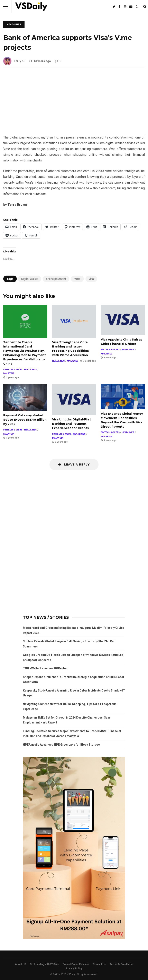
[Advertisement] (74, 104)
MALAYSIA (9, 373)
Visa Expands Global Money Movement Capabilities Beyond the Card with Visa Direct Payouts (123, 397)
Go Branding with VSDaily (44, 964)
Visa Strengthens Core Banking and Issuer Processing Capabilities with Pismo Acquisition (74, 321)
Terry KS (14, 61)
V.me (77, 279)
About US (20, 964)
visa (91, 279)
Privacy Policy (74, 969)
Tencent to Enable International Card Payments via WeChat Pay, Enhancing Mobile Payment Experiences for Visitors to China (25, 321)
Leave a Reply (74, 464)
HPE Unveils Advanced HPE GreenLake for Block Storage (61, 745)
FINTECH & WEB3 (13, 370)
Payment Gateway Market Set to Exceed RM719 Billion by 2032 (25, 398)
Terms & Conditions (121, 964)
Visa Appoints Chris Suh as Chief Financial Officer (123, 320)
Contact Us (99, 964)
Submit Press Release (76, 964)
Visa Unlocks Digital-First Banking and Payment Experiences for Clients (74, 400)
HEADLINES (14, 24)
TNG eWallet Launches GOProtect (46, 668)
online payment (56, 279)
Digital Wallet (30, 279)
